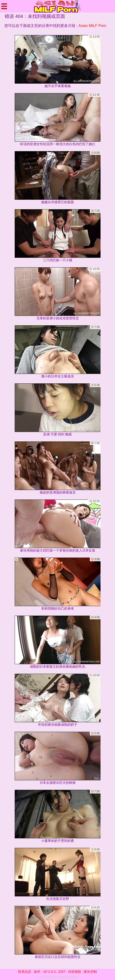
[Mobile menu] (4, 6)
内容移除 (75, 972)
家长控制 (90, 972)
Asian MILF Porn (92, 26)
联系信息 (25, 972)
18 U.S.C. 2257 (54, 972)
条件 (37, 972)
